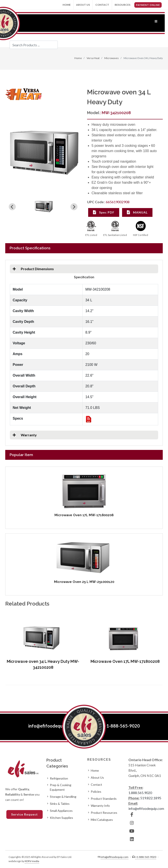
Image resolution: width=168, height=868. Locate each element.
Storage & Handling (63, 797)
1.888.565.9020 (140, 793)
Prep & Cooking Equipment (61, 787)
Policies (96, 792)
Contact (102, 5)
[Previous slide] (12, 207)
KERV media (32, 861)
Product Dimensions (32, 269)
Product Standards (104, 799)
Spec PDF (104, 212)
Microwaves (111, 58)
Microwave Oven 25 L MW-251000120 (84, 582)
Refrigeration (59, 778)
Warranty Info (100, 806)
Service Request (24, 814)
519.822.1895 (151, 798)
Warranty (23, 435)
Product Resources (104, 813)
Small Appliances (61, 811)
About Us (83, 5)
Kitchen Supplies (61, 818)
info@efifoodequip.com (52, 726)
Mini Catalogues (102, 820)
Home (67, 5)
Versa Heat (93, 58)
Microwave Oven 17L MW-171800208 (84, 515)
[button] (44, 207)
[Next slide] (74, 207)
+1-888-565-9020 (122, 726)
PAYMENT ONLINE (148, 5)
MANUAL (137, 212)
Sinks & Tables (60, 804)
